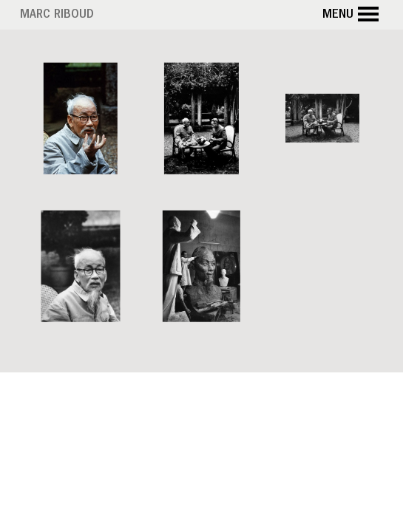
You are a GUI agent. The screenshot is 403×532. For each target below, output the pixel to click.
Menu (353, 15)
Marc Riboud (57, 16)
